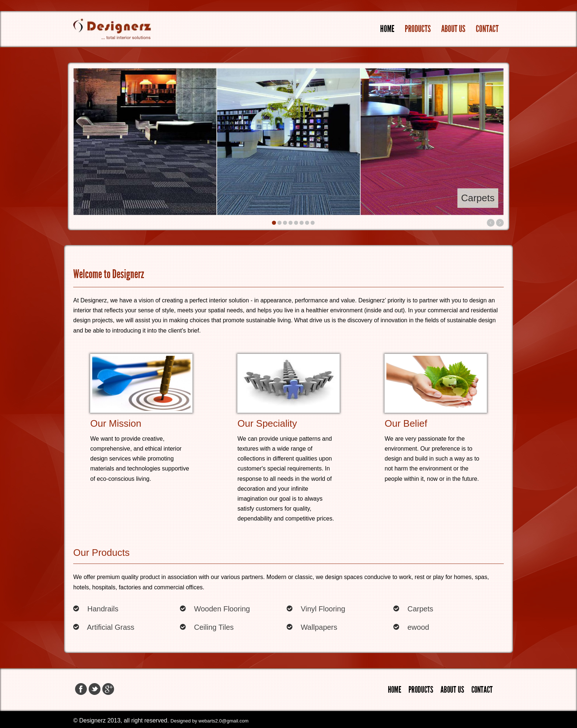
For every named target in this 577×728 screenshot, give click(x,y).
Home (387, 29)
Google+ (108, 689)
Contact (487, 29)
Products (418, 29)
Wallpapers (319, 627)
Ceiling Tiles (214, 627)
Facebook (81, 689)
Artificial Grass (111, 627)
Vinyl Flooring (323, 609)
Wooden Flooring (222, 609)
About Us (453, 29)
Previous (491, 223)
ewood (418, 627)
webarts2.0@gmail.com (223, 721)
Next (500, 223)
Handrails (103, 609)
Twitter (95, 689)
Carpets (420, 609)
